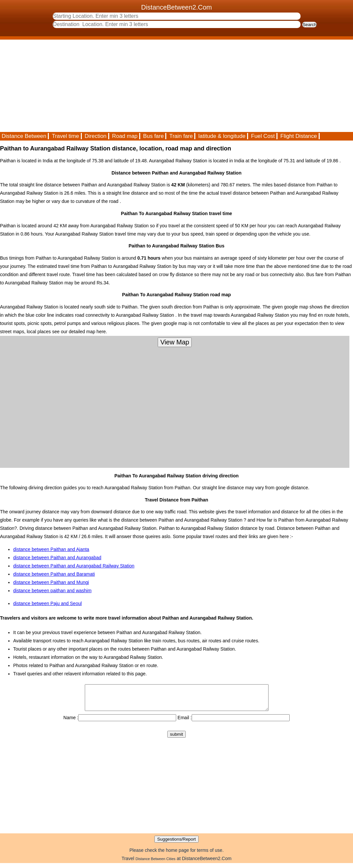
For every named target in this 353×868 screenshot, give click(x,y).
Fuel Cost (263, 136)
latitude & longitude (222, 136)
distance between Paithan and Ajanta (51, 549)
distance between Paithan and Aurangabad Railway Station (74, 566)
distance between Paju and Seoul (48, 603)
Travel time (65, 136)
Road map (125, 136)
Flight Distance (299, 136)
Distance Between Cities (156, 864)
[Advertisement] (176, 86)
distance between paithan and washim (52, 591)
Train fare (181, 136)
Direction (95, 136)
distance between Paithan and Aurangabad (57, 558)
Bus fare (154, 136)
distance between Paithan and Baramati (54, 574)
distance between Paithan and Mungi (51, 582)
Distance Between (24, 136)
